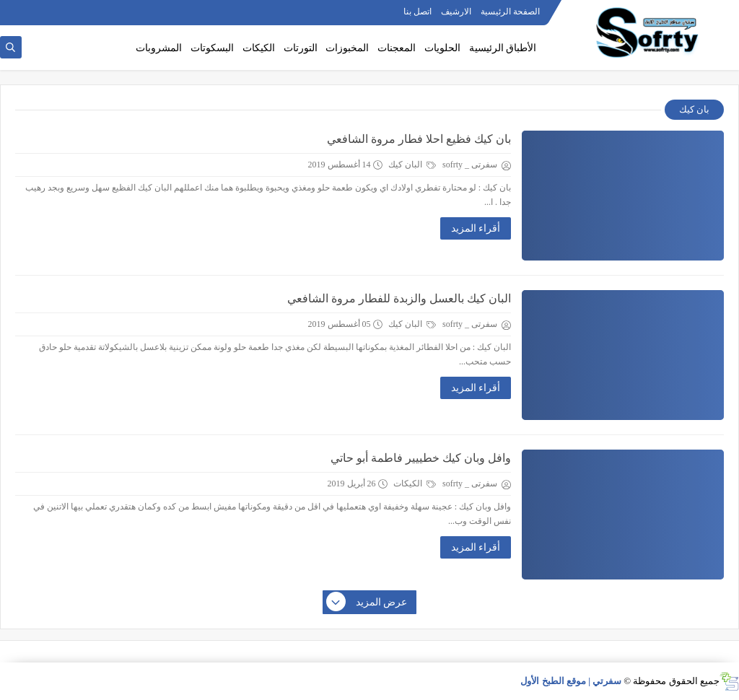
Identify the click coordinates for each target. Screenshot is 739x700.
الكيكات (259, 48)
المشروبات (159, 48)
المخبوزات (347, 48)
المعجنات (397, 48)
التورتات (301, 48)
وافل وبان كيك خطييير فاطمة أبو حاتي (421, 458)
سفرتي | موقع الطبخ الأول (571, 681)
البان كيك (412, 165)
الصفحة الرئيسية (510, 12)
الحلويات (442, 48)
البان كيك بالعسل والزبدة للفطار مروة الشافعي (399, 298)
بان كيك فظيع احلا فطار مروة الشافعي (419, 139)
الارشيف (456, 12)
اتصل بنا (417, 12)
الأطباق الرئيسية (503, 48)
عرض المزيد (367, 603)
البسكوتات (212, 48)
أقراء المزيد (476, 228)
